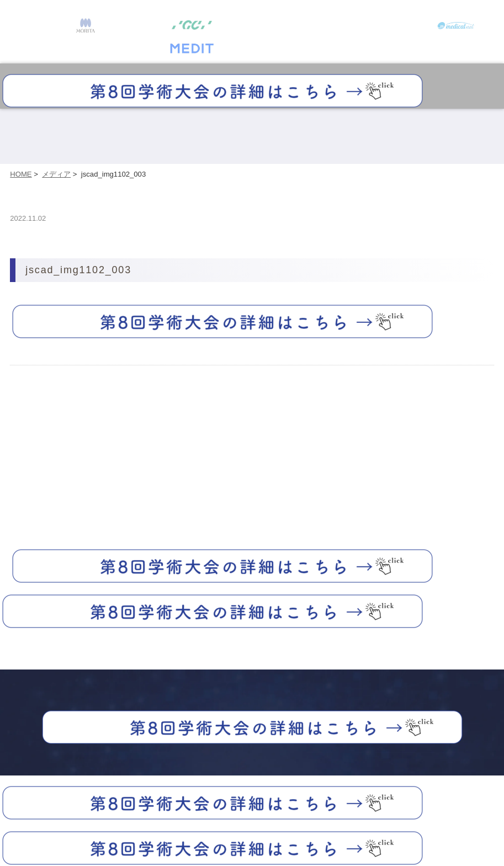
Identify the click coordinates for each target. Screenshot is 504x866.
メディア (56, 174)
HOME (21, 174)
